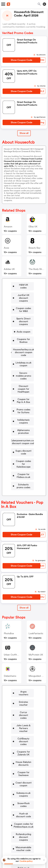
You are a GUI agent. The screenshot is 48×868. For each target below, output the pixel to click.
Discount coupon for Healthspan (24, 365)
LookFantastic (36, 585)
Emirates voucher (23, 651)
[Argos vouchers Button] (22, 643)
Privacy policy (26, 851)
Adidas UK (9, 269)
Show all (24, 559)
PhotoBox (9, 585)
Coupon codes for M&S (24, 303)
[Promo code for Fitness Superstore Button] (22, 799)
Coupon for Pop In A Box (24, 374)
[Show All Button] (24, 560)
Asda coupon (24, 320)
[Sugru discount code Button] (23, 414)
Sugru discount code (24, 414)
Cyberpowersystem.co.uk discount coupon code (24, 405)
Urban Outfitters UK (14, 607)
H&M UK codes (24, 285)
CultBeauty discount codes (24, 678)
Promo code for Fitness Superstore (23, 799)
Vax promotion (23, 790)
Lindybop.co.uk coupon (24, 346)
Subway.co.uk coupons (24, 719)
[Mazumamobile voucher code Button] (22, 764)
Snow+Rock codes (24, 727)
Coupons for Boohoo (24, 328)
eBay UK (33, 227)
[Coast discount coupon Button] (23, 712)
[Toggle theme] (44, 4)
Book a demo (16, 825)
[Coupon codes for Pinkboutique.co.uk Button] (22, 743)
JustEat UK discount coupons (24, 294)
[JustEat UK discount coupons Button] (23, 294)
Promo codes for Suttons (24, 381)
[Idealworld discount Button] (22, 773)
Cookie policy (26, 861)
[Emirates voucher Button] (22, 651)
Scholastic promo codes (24, 439)
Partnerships (32, 825)
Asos (6, 248)
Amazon (8, 227)
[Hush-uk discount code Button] (22, 734)
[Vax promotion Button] (22, 790)
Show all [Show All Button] (24, 133)
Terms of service (40, 851)
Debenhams (10, 628)
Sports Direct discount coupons (24, 312)
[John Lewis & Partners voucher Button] (22, 667)
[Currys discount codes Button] (22, 658)
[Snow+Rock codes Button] (23, 727)
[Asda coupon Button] (23, 320)
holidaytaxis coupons (24, 389)
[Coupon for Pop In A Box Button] (23, 374)
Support (37, 834)
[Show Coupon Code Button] (21, 60)
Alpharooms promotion (24, 396)
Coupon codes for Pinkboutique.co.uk (23, 743)
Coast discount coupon (24, 712)
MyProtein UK (36, 607)
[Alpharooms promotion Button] (23, 396)
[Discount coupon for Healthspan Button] (23, 365)
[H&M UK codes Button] (23, 285)
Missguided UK (36, 628)
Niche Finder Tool (26, 829)
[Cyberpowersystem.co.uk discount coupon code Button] (23, 405)
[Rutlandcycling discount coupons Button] (22, 753)
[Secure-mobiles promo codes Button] (23, 355)
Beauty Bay (35, 248)
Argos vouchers (23, 643)
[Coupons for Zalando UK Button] (23, 687)
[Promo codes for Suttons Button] (23, 381)
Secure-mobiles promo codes (24, 355)
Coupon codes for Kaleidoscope (24, 423)
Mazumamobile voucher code (23, 764)
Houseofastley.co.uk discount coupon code (24, 337)
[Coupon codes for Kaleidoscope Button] (23, 423)
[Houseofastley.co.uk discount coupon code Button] (23, 337)
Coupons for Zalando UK (24, 687)
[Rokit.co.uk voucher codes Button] (22, 782)
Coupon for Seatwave (23, 704)
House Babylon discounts (24, 695)
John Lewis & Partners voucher (24, 667)
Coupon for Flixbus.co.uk (24, 432)
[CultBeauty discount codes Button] (22, 678)
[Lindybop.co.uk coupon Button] (23, 346)
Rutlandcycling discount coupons (24, 753)
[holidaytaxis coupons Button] (23, 389)
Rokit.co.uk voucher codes (24, 782)
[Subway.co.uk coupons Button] (23, 719)
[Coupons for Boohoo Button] (23, 328)
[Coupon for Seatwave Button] (22, 704)
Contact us (25, 834)
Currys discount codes (23, 658)
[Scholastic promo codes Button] (23, 439)
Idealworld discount (23, 773)
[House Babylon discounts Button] (22, 695)
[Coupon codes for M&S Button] (23, 303)
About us (12, 834)
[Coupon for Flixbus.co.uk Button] (23, 432)
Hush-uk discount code (23, 734)
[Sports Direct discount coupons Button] (23, 312)
